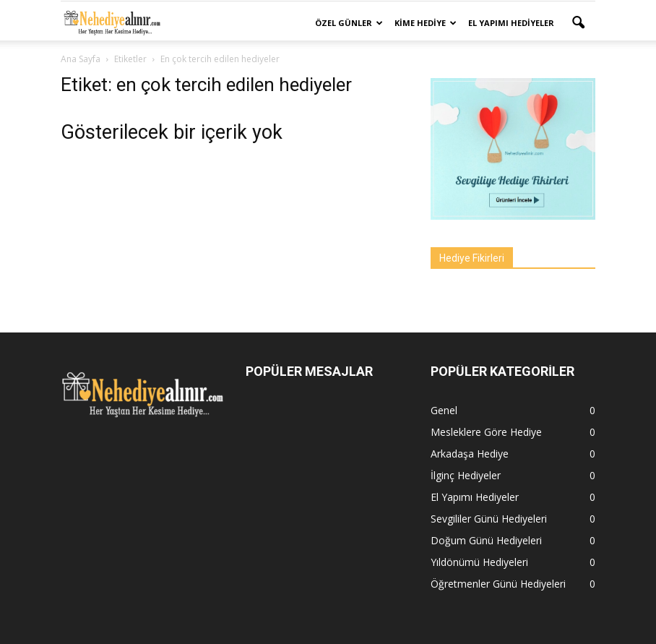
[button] (578, 23)
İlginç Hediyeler (466, 475)
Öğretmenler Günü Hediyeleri (498, 584)
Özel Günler (349, 23)
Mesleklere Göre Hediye (486, 432)
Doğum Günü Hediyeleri (486, 540)
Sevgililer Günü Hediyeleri (489, 519)
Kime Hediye (426, 23)
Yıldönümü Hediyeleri (479, 562)
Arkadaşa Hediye (470, 454)
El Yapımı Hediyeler (511, 23)
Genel (444, 410)
